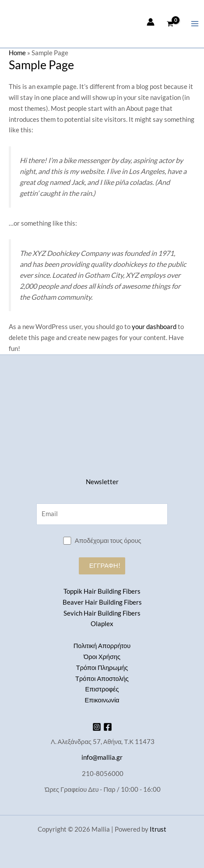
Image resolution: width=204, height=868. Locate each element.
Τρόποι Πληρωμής (102, 668)
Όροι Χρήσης (102, 657)
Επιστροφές (102, 689)
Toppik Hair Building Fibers (102, 591)
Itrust (158, 829)
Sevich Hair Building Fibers (102, 613)
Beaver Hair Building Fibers (102, 602)
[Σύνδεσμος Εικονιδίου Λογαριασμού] (151, 22)
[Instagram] (97, 727)
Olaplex (102, 624)
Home (17, 53)
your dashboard (154, 327)
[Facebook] (108, 727)
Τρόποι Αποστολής (102, 678)
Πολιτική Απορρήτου (102, 646)
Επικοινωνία (102, 700)
